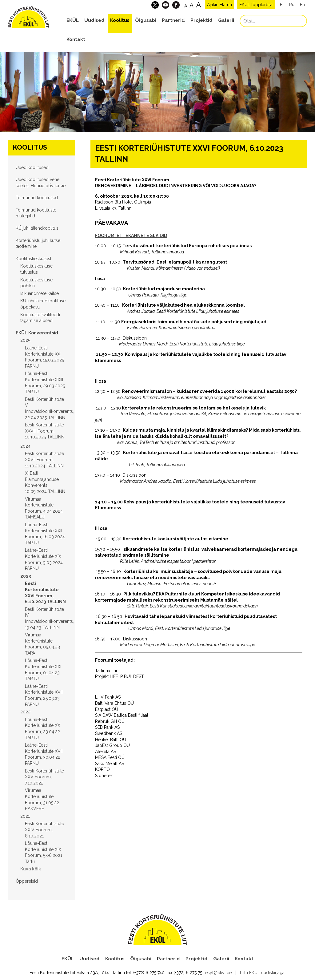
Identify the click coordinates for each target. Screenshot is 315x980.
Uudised (94, 20)
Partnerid (173, 20)
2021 (25, 816)
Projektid (201, 20)
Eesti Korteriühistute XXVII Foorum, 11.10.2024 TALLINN (44, 460)
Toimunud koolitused (37, 198)
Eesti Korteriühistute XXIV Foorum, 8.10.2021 (44, 830)
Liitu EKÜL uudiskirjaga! (263, 973)
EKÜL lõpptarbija (256, 5)
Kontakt (76, 39)
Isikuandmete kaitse (40, 293)
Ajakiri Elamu (219, 5)
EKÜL (73, 20)
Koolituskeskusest (34, 259)
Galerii (226, 20)
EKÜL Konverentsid (37, 333)
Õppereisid (27, 881)
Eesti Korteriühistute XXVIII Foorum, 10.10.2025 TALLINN (45, 431)
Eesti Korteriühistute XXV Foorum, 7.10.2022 (44, 777)
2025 (25, 340)
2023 (26, 576)
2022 (25, 712)
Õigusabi (146, 20)
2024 (25, 446)
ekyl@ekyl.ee (218, 973)
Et (282, 5)
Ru (292, 5)
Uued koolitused (32, 167)
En (302, 5)
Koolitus (120, 20)
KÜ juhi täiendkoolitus (37, 228)
